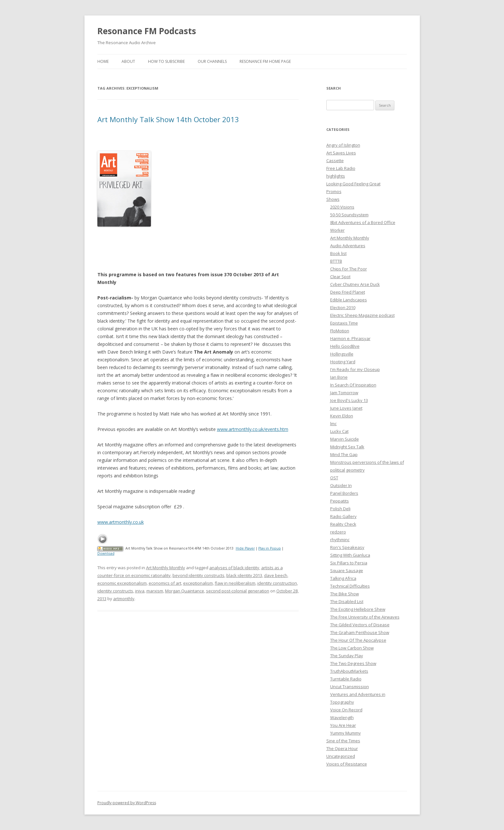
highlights (336, 176)
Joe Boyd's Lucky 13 (349, 400)
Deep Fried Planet (348, 292)
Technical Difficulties (350, 586)
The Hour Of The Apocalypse (358, 640)
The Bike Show (345, 594)
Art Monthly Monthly (166, 568)
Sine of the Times (343, 741)
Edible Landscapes (349, 300)
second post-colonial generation (238, 591)
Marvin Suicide (345, 439)
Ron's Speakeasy (347, 547)
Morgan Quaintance (185, 591)
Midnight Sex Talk (347, 447)
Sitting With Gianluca (350, 555)
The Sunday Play (347, 656)
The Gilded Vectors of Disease (360, 625)
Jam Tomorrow (344, 393)
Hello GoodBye (345, 346)
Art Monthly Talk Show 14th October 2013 (168, 119)
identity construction (277, 583)
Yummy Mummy (346, 733)
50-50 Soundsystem (349, 215)
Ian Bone (339, 377)
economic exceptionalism (122, 583)
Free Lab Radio (341, 168)
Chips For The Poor (349, 269)
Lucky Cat (339, 431)
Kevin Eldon (342, 416)
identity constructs (115, 591)
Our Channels (212, 61)
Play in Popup (270, 548)
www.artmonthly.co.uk (121, 522)
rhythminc (340, 540)
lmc (333, 424)
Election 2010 (343, 308)
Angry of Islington (343, 145)
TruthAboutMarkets (349, 671)
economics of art (165, 583)
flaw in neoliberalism (235, 583)
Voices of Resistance (347, 764)
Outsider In (341, 485)
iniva (140, 591)
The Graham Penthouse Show (360, 632)
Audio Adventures (348, 246)
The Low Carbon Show (352, 648)
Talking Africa (343, 578)
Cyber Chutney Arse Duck (355, 284)
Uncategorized (341, 756)
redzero (338, 532)
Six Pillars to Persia (349, 563)
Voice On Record (346, 710)
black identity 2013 (244, 575)
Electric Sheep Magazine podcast (362, 315)
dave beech (276, 575)
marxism (155, 591)
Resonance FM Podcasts (147, 31)
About (128, 61)
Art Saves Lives (341, 153)
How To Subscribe (166, 61)
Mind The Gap (344, 454)
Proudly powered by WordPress (127, 803)
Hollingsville (342, 354)
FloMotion (340, 331)
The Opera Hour (342, 748)
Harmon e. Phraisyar (350, 338)
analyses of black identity (234, 568)
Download (106, 553)
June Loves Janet (346, 408)
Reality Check (343, 524)
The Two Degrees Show (353, 663)
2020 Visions (342, 207)
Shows (333, 199)
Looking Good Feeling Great (353, 184)
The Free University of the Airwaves (365, 617)
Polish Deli (340, 509)
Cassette (335, 161)
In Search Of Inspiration (353, 385)
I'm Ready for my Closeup (355, 369)
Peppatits (340, 501)
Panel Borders (344, 493)
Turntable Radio (346, 679)
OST (334, 478)
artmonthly (124, 599)
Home (103, 61)
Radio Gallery (343, 516)
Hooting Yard (343, 362)
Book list (338, 253)
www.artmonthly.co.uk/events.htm (253, 429)
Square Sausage (347, 571)
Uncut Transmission (350, 687)
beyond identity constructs (198, 575)
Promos (334, 191)
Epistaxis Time (344, 323)
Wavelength (342, 718)
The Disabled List (347, 601)
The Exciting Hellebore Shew (358, 609)
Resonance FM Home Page (265, 61)
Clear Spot (340, 277)
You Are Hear (343, 725)
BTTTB (336, 261)
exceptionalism (198, 583)
